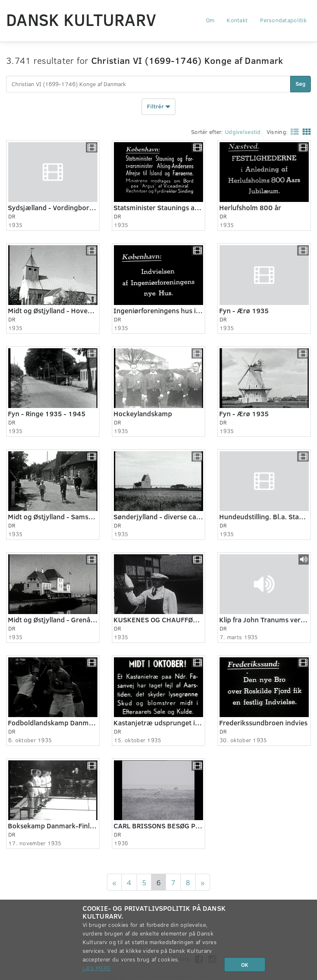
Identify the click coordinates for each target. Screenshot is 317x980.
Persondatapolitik (283, 20)
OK (245, 965)
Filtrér (158, 107)
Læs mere (97, 968)
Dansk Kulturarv (81, 19)
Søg (300, 83)
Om (210, 20)
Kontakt (237, 20)
